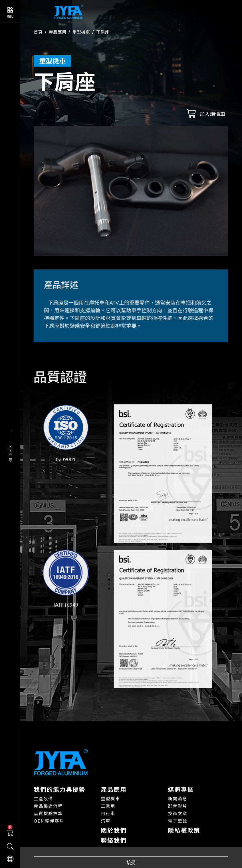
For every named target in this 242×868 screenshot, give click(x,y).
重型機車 (81, 32)
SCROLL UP (11, 454)
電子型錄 (178, 821)
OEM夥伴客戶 (49, 821)
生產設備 (43, 799)
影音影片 (178, 806)
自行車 (108, 813)
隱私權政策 (184, 830)
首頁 (38, 32)
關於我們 (114, 830)
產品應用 (58, 32)
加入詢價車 (213, 114)
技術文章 (178, 813)
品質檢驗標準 (48, 813)
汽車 (106, 821)
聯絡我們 (114, 840)
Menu (10, 16)
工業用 (108, 806)
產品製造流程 (48, 806)
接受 (131, 862)
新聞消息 (178, 799)
